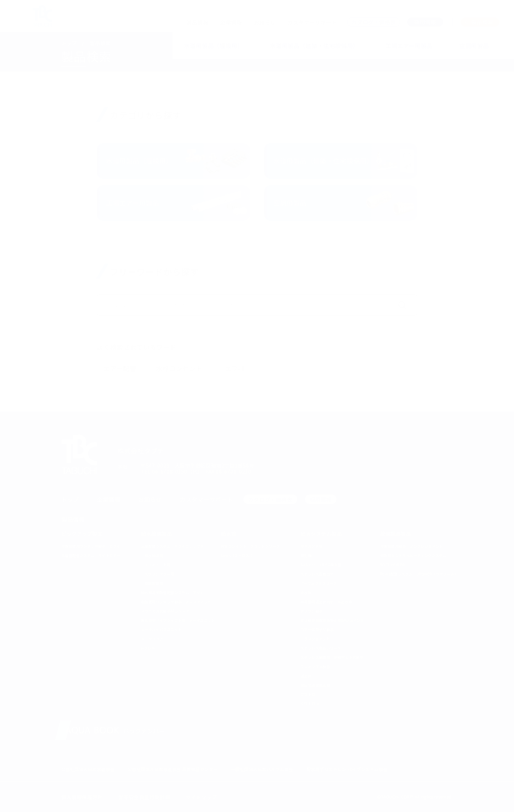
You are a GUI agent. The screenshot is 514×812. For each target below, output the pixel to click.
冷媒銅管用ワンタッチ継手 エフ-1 (91, 546)
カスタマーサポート (312, 22)
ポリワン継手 (311, 611)
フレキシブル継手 (315, 667)
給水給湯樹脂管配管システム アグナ (172, 592)
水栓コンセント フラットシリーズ (250, 546)
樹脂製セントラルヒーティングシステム (413, 555)
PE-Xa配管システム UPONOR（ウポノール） (419, 574)
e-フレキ (148, 648)
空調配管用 (154, 583)
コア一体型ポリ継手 (317, 629)
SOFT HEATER (392, 565)
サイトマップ (201, 797)
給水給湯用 (154, 555)
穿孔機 (306, 555)
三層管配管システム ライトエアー (91, 555)
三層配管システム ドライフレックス (172, 546)
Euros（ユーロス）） (238, 555)
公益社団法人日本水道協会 (88, 769)
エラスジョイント (315, 639)
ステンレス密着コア (317, 574)
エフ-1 (235, 368)
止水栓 (306, 592)
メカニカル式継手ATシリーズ (165, 611)
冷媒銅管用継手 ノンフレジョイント (412, 546)
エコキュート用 (158, 565)
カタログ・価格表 (270, 499)
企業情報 (231, 22)
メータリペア (152, 639)
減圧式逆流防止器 (315, 685)
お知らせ (265, 22)
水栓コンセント (179, 368)
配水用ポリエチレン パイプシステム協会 (347, 769)
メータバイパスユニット (161, 629)
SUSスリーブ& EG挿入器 (321, 565)
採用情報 (321, 499)
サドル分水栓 (311, 546)
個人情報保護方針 (82, 797)
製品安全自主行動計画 (144, 797)
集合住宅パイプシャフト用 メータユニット (178, 620)
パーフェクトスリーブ (319, 583)
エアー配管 (120, 368)
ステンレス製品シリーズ (321, 648)
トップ (69, 43)
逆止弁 (306, 676)
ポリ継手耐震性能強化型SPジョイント (332, 620)
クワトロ (308, 694)
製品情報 (198, 22)
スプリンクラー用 (159, 574)
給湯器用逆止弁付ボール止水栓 (326, 602)
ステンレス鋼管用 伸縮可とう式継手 (332, 657)
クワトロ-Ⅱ (310, 704)
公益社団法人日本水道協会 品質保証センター (173, 769)
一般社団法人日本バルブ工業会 (262, 769)
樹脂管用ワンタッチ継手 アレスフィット (176, 602)
